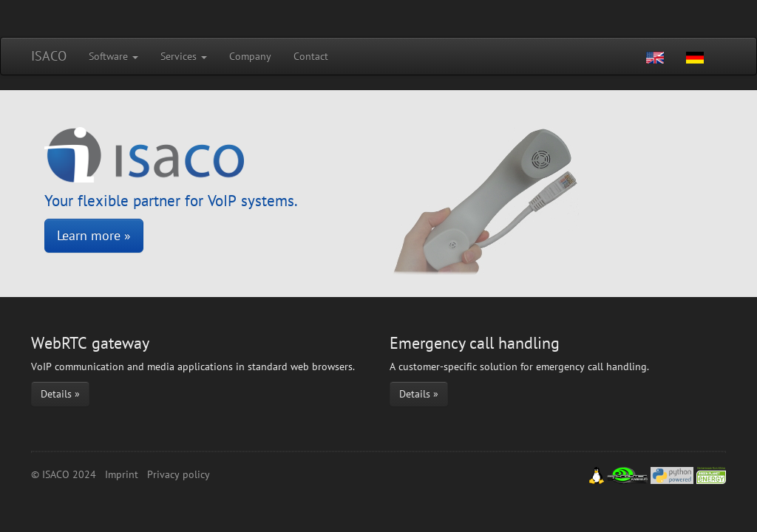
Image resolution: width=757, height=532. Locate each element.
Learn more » (94, 235)
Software (113, 56)
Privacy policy (179, 474)
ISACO (49, 56)
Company (250, 56)
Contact (311, 56)
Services (184, 56)
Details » (60, 394)
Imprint (122, 474)
